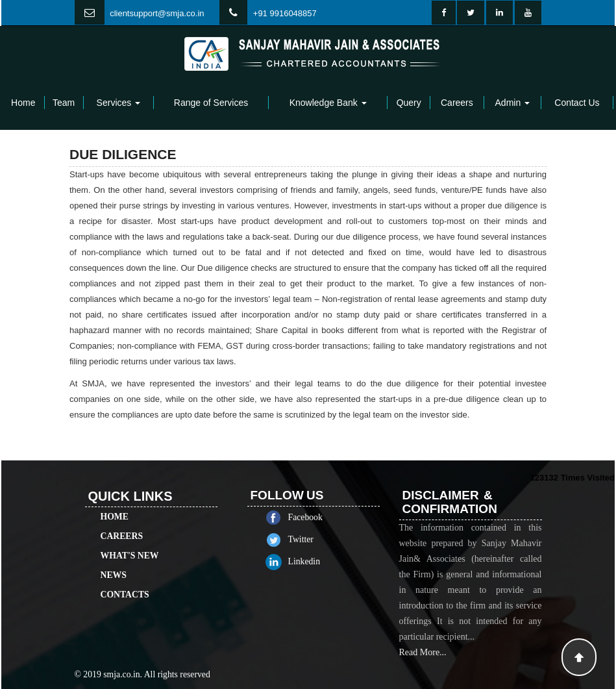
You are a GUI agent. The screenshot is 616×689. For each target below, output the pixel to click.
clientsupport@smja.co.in (157, 13)
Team (64, 103)
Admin (513, 103)
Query (409, 103)
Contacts (125, 580)
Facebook (320, 517)
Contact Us (577, 103)
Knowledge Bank (328, 103)
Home (23, 103)
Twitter (316, 539)
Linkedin (319, 561)
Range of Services (211, 103)
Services (119, 103)
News (114, 560)
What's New (130, 541)
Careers (457, 103)
